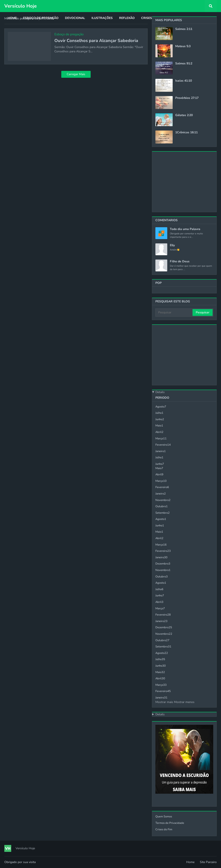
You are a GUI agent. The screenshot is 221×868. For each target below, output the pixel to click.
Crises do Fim (164, 829)
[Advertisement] (184, 182)
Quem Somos (164, 817)
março (161, 439)
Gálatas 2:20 (184, 115)
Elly (172, 245)
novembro (163, 500)
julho (159, 413)
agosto (161, 407)
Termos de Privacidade (170, 823)
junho (160, 419)
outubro (162, 506)
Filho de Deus (180, 261)
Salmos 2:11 (184, 29)
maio (159, 426)
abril (159, 432)
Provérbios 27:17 (187, 98)
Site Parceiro (208, 862)
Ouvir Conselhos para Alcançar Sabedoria (96, 41)
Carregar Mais (76, 74)
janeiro (161, 451)
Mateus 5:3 (183, 46)
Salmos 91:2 (184, 64)
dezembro (163, 564)
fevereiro (163, 445)
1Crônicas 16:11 (186, 132)
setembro (163, 513)
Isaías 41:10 (184, 81)
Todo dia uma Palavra (185, 229)
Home (190, 862)
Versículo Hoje (21, 6)
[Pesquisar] (174, 313)
